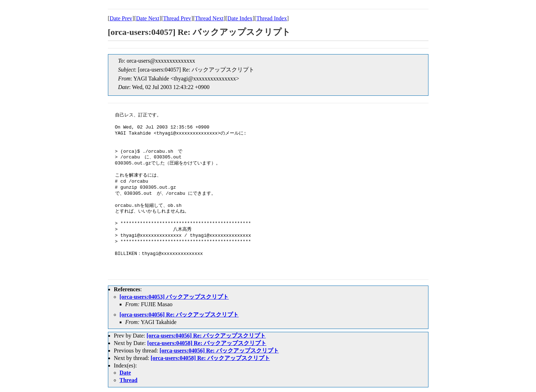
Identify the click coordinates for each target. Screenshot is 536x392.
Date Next (148, 18)
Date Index (240, 18)
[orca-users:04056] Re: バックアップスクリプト (179, 315)
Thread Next (209, 18)
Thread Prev (177, 18)
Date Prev (121, 18)
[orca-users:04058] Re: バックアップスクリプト (207, 343)
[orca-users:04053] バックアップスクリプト (174, 297)
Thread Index (272, 18)
